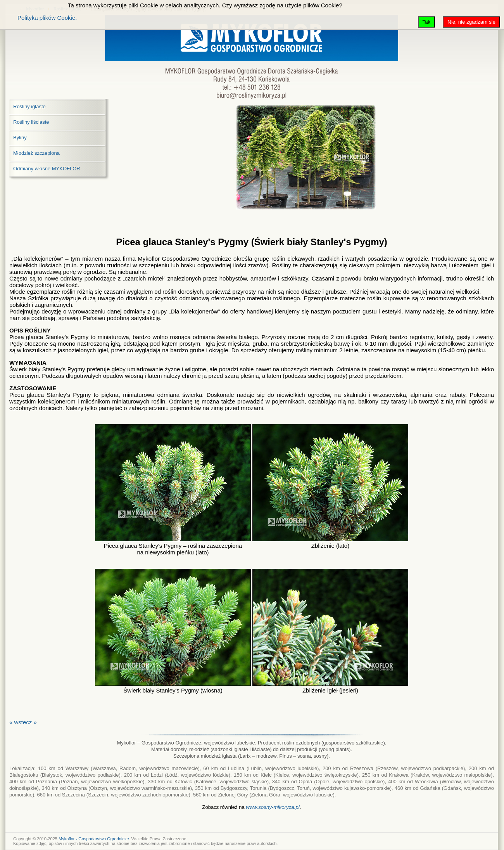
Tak (427, 22)
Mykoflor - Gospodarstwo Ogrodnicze (94, 839)
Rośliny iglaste (29, 106)
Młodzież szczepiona (36, 153)
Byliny (20, 138)
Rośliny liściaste (31, 122)
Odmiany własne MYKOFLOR (47, 169)
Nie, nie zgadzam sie (471, 22)
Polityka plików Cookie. (47, 18)
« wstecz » (23, 722)
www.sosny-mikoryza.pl (273, 807)
